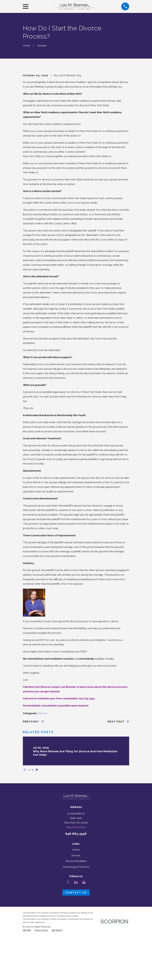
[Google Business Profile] (84, 933)
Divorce (43, 764)
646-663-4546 (76, 884)
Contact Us (76, 943)
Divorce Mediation (76, 911)
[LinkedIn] (76, 933)
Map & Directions (76, 878)
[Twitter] (68, 933)
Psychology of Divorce (76, 917)
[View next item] (37, 820)
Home (76, 900)
